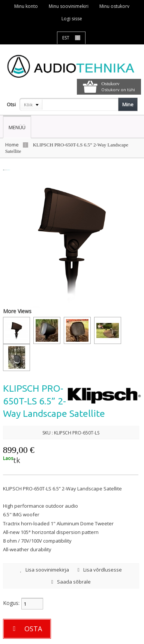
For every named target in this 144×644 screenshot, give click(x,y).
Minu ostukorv (114, 6)
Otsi (11, 104)
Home (12, 145)
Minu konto (26, 6)
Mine (128, 104)
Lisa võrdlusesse (100, 570)
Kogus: (11, 603)
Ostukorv (110, 84)
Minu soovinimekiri (69, 6)
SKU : (48, 433)
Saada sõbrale (71, 582)
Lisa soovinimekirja (45, 570)
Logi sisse (72, 19)
